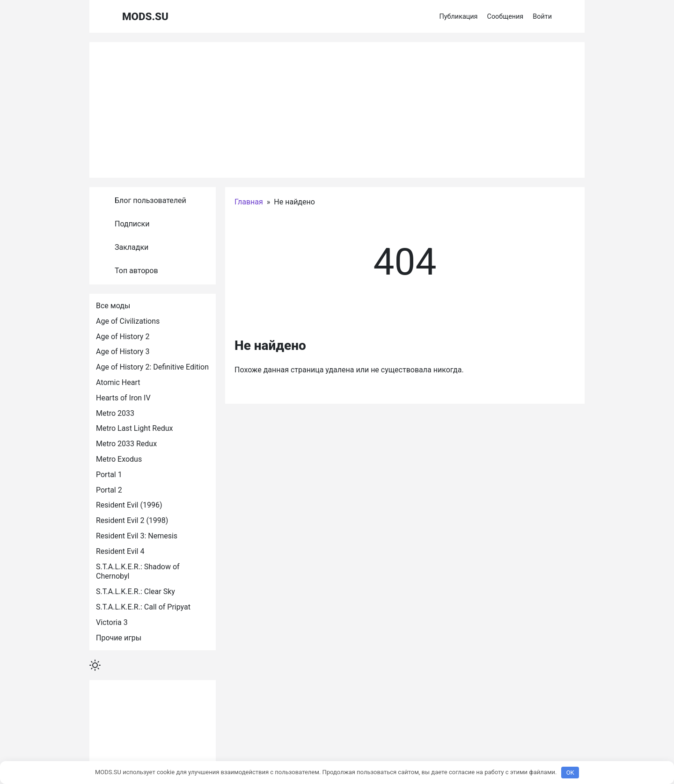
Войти (542, 17)
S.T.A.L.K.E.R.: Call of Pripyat (143, 607)
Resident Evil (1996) (129, 505)
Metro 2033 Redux (126, 444)
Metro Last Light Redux (134, 428)
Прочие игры (119, 638)
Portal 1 (109, 475)
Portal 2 (109, 490)
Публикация (459, 17)
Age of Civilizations (128, 321)
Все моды (113, 306)
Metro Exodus (119, 459)
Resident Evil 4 (120, 551)
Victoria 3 (112, 622)
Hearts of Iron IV (123, 398)
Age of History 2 (123, 337)
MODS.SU (145, 16)
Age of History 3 (123, 352)
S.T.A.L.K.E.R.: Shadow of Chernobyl (139, 572)
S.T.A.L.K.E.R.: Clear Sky (136, 592)
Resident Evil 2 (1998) (132, 520)
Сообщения (505, 17)
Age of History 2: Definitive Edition (152, 367)
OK (570, 773)
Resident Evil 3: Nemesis (137, 536)
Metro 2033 (115, 413)
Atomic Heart (118, 382)
